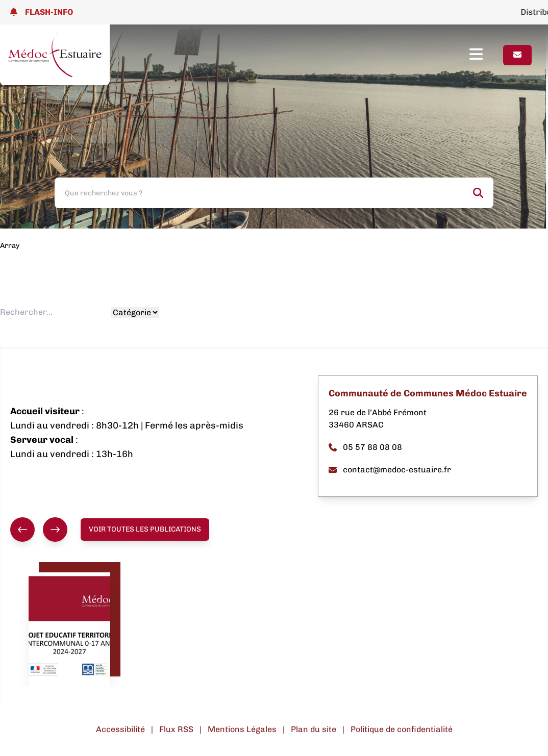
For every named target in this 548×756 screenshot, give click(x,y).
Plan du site (314, 729)
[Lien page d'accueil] (55, 55)
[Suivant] (55, 530)
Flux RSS (176, 729)
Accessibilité (120, 729)
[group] (39, 530)
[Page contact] (517, 55)
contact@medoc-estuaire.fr (390, 470)
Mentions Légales (242, 729)
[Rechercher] (478, 193)
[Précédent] (22, 530)
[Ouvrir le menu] (486, 55)
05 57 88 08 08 (365, 447)
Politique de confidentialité (402, 729)
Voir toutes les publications (145, 529)
